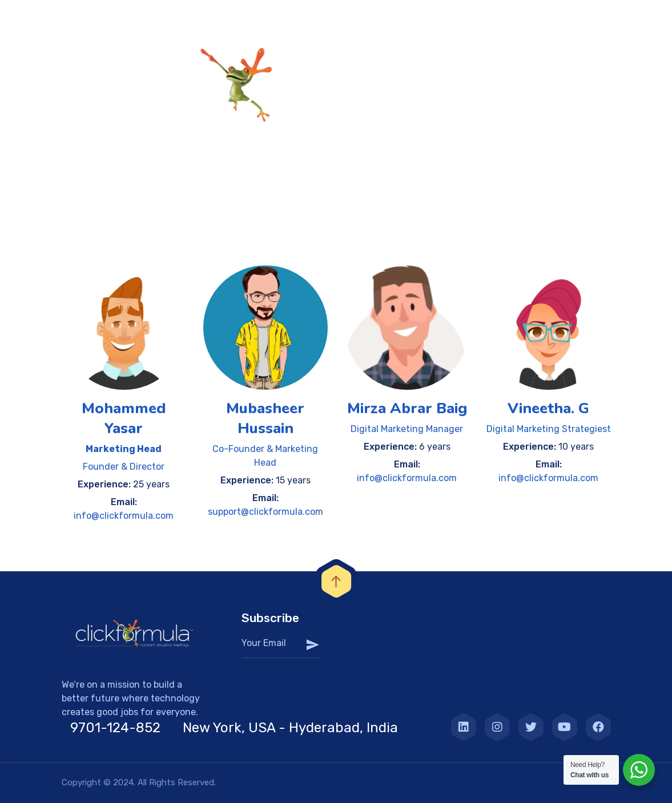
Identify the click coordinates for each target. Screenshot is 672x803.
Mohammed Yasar (124, 418)
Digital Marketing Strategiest (549, 429)
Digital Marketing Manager (407, 429)
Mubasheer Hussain (265, 418)
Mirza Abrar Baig (407, 408)
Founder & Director (124, 467)
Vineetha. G (548, 408)
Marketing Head (124, 449)
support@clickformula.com (265, 512)
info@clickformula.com (124, 516)
